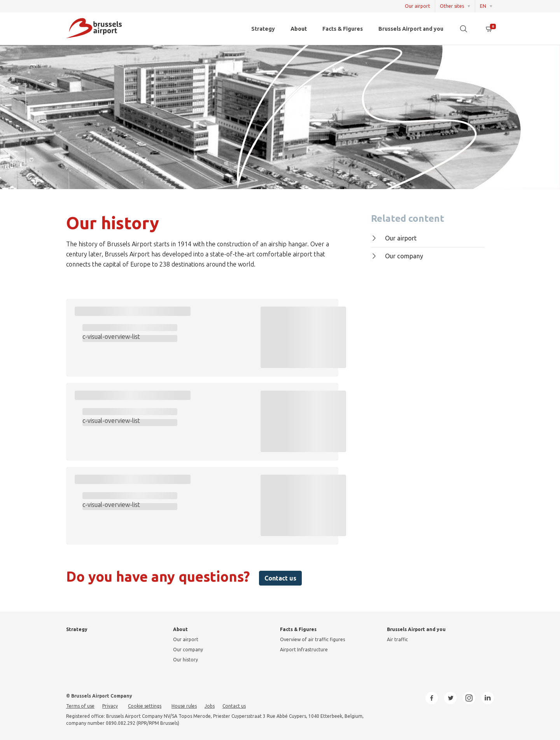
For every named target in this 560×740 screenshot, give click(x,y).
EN (483, 6)
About (299, 29)
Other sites (452, 6)
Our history (185, 660)
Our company (397, 256)
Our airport (417, 6)
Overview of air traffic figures (312, 639)
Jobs (210, 706)
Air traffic (397, 639)
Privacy (110, 706)
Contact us (280, 578)
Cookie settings (145, 706)
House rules (184, 706)
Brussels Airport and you (411, 29)
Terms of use (80, 706)
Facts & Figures (343, 29)
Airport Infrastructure (304, 650)
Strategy (263, 29)
